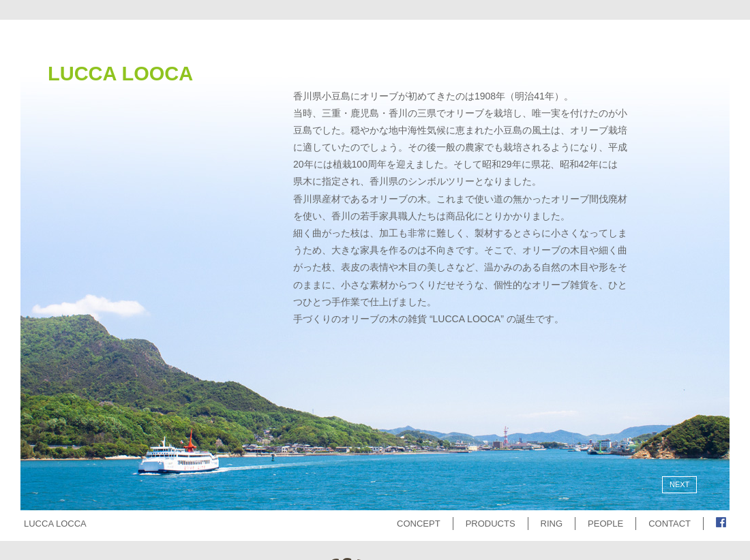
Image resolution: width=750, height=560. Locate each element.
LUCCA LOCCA (55, 524)
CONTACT (670, 524)
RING (552, 524)
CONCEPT (419, 524)
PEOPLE (605, 524)
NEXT (679, 484)
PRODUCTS (491, 524)
